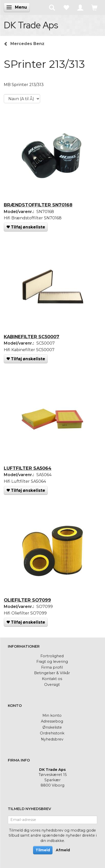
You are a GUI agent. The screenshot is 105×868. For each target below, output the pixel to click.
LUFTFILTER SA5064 (28, 468)
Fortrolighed (52, 656)
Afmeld (63, 850)
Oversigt (52, 685)
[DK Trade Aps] (31, 25)
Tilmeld (43, 850)
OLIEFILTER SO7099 (27, 600)
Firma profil (52, 667)
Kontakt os (52, 679)
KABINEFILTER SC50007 (32, 337)
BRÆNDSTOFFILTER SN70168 (38, 205)
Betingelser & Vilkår (52, 673)
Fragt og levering (52, 662)
